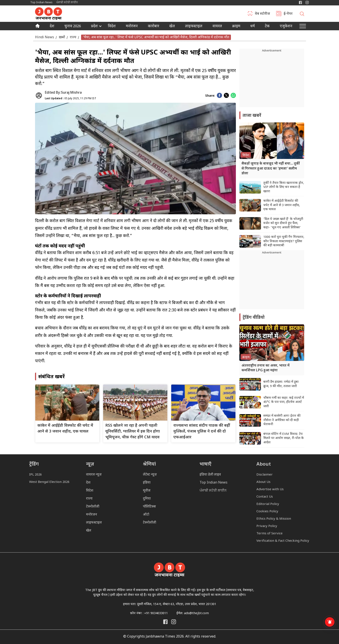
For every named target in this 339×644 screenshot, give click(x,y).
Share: (210, 96)
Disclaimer (265, 475)
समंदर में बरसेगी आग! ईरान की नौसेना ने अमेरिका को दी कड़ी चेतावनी (282, 420)
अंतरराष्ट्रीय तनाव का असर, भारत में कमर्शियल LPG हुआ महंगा (265, 368)
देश (52, 27)
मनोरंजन (132, 27)
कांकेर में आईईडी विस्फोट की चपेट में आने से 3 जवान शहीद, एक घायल (282, 205)
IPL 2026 (35, 475)
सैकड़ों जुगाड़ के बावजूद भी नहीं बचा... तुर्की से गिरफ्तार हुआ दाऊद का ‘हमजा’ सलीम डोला (271, 169)
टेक (267, 27)
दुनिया (147, 499)
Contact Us (265, 497)
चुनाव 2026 (73, 27)
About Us (263, 482)
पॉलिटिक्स (149, 507)
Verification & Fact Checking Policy (283, 541)
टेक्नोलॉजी (93, 507)
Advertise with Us (270, 489)
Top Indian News (41, 2)
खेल (172, 27)
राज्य (73, 37)
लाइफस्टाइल (94, 523)
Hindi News (45, 37)
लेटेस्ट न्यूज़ (150, 475)
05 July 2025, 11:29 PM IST (70, 99)
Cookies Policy (267, 512)
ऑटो (146, 515)
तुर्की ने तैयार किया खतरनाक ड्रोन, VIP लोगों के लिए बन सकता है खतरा (284, 187)
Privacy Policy (267, 526)
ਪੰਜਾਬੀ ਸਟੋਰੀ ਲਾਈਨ (67, 2)
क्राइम (236, 27)
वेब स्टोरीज (262, 14)
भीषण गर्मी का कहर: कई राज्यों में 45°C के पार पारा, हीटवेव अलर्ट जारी (284, 402)
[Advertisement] (272, 282)
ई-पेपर (288, 14)
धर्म (253, 27)
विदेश (112, 27)
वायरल (217, 27)
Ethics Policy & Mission (274, 519)
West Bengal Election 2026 (49, 482)
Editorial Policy (268, 504)
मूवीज (147, 491)
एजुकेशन (286, 27)
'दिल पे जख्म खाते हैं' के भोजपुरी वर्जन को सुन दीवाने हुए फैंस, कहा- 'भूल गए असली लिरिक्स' (283, 223)
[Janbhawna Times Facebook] (300, 2)
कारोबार (154, 27)
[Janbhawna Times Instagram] (307, 2)
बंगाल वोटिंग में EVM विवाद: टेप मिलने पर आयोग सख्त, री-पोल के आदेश (284, 438)
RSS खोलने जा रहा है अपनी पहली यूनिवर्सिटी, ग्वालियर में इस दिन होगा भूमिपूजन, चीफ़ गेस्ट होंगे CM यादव (133, 432)
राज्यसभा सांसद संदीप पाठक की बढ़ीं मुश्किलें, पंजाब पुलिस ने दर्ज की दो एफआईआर (202, 432)
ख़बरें (62, 37)
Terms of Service (269, 534)
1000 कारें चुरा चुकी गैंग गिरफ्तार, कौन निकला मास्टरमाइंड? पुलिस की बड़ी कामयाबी (284, 241)
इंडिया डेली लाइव (210, 475)
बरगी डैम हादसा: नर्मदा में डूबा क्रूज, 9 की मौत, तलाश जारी (281, 384)
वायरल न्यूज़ (94, 475)
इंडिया (147, 483)
